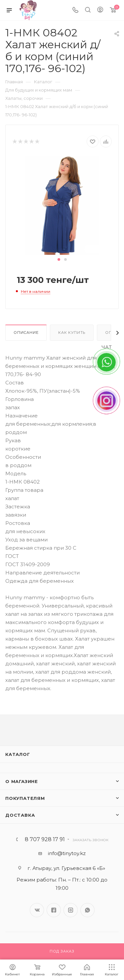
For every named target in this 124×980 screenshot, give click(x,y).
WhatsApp (87, 910)
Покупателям (25, 798)
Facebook (54, 910)
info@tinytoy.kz (67, 853)
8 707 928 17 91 (45, 840)
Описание (26, 333)
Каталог (18, 754)
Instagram (71, 910)
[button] (59, 259)
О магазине (22, 781)
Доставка (20, 815)
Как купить (72, 333)
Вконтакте (37, 910)
